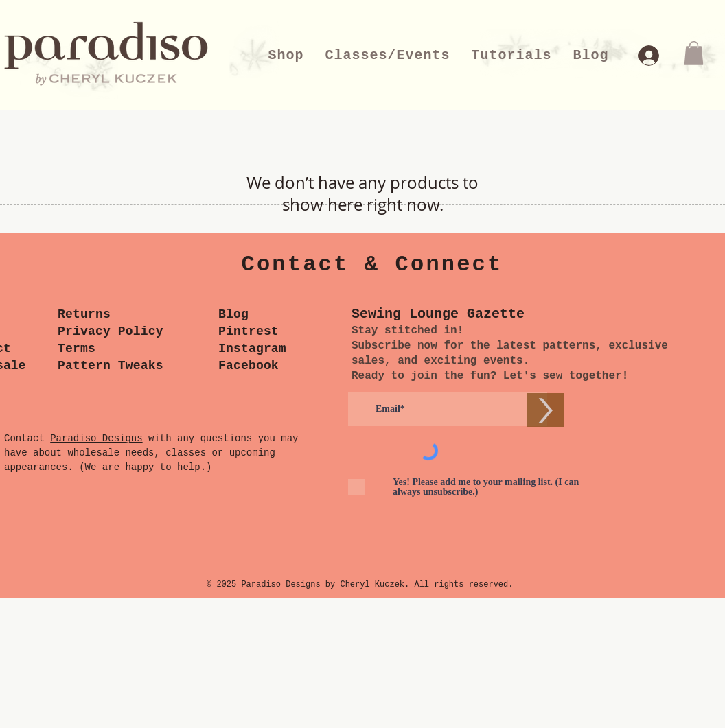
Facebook (249, 366)
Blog (233, 314)
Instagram (252, 349)
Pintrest (249, 331)
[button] (694, 53)
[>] (545, 410)
